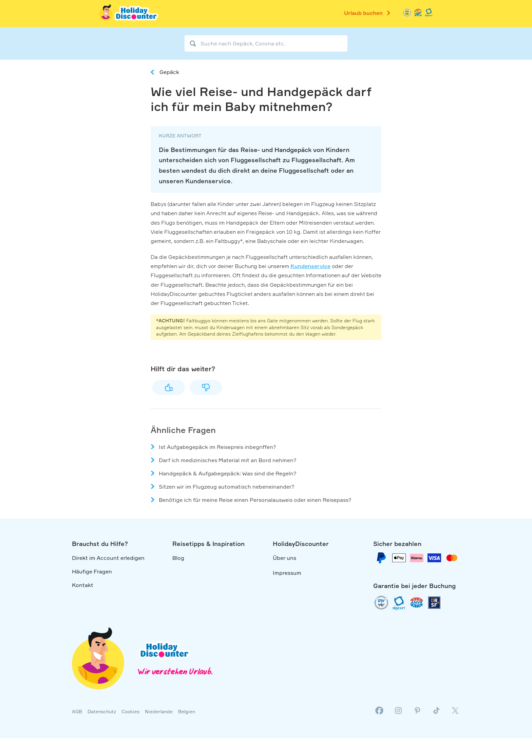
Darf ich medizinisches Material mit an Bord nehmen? (228, 460)
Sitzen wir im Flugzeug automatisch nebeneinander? (227, 487)
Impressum (287, 573)
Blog (178, 558)
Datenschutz (102, 711)
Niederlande (159, 711)
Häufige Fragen (92, 571)
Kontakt (83, 585)
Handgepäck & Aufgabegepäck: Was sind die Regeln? (228, 473)
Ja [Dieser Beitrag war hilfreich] (169, 388)
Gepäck (169, 72)
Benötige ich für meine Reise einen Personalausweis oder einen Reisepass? (255, 500)
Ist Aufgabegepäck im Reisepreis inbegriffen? (217, 447)
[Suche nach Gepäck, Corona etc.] (266, 43)
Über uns (284, 558)
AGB (77, 711)
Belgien (187, 711)
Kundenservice (310, 266)
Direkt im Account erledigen (108, 558)
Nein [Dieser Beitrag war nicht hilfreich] (206, 388)
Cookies (130, 711)
